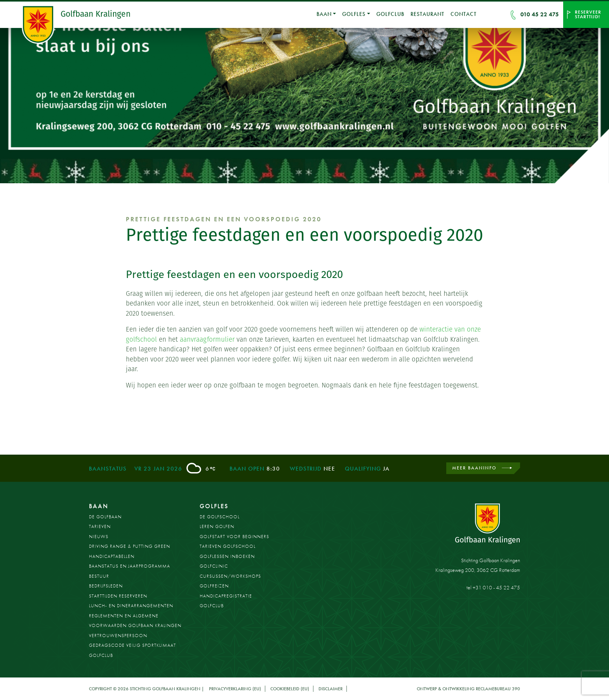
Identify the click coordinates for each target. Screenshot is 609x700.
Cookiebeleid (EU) (290, 689)
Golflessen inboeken (227, 556)
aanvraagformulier (207, 339)
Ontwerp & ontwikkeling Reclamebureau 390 (468, 689)
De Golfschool (220, 517)
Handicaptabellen (112, 556)
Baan (324, 14)
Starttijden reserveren (118, 596)
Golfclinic (214, 566)
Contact (464, 14)
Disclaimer (331, 689)
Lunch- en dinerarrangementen (131, 606)
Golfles (354, 14)
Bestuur (99, 576)
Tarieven (100, 526)
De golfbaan (105, 517)
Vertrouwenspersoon (118, 636)
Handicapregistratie (226, 596)
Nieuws (99, 537)
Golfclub (390, 14)
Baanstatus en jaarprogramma (130, 566)
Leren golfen (217, 526)
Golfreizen (214, 586)
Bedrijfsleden (106, 586)
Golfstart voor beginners (234, 537)
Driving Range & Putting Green (130, 546)
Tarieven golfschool (228, 546)
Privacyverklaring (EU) (235, 689)
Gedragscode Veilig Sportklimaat (132, 645)
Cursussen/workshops (230, 576)
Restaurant (427, 14)
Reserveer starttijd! (588, 14)
